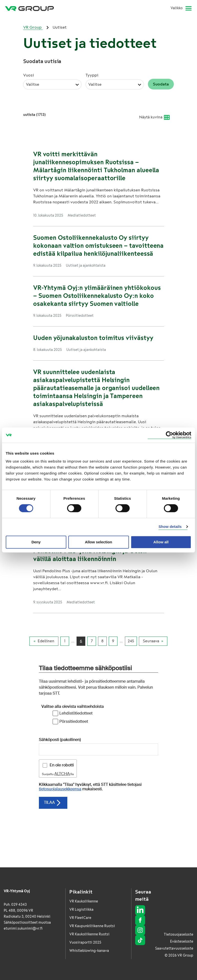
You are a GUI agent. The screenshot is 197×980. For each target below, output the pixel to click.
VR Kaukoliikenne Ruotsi (89, 934)
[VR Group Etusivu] (29, 8)
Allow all (161, 542)
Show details (170, 527)
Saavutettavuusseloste (174, 948)
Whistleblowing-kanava (89, 951)
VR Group (33, 27)
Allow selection (98, 542)
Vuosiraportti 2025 (85, 942)
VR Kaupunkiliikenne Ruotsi (92, 926)
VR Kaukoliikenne (84, 901)
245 (131, 641)
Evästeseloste (182, 941)
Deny (36, 542)
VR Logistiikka (81, 910)
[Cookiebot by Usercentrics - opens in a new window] (169, 435)
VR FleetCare (80, 918)
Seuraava (151, 641)
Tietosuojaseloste (179, 935)
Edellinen (46, 641)
